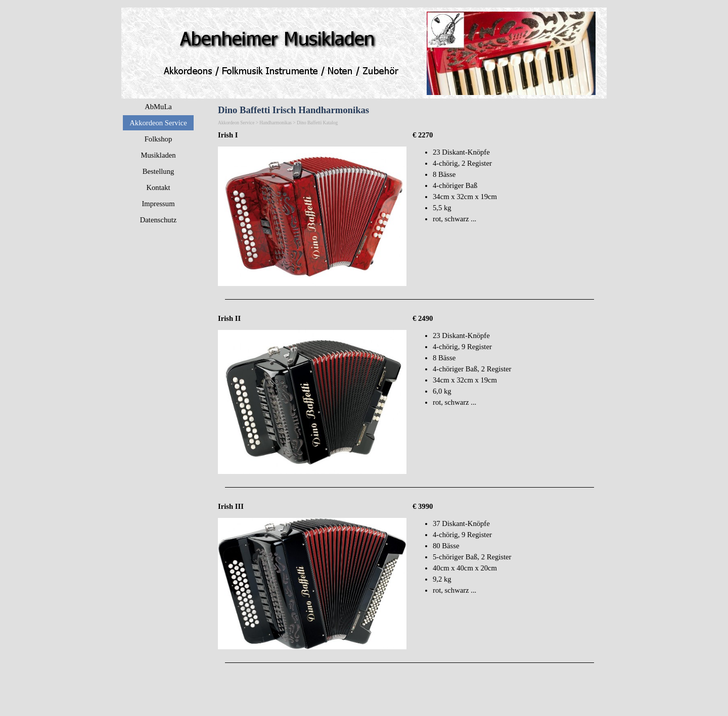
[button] (312, 147)
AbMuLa (158, 107)
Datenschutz (158, 220)
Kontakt (158, 187)
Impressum (158, 204)
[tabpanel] (312, 135)
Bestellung (158, 171)
